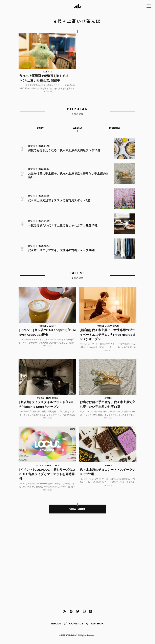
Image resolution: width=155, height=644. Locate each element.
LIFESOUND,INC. (69, 635)
